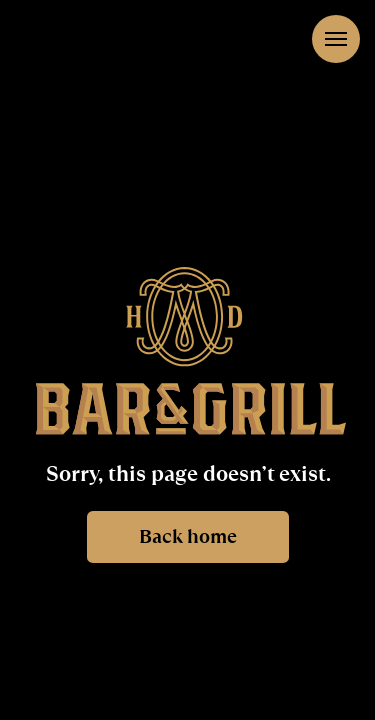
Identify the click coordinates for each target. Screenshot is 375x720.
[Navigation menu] (336, 39)
